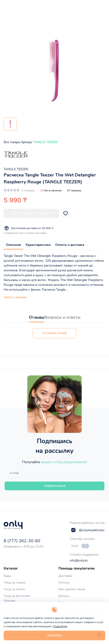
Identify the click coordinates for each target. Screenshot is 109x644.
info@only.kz (79, 560)
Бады (7, 576)
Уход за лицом (15, 583)
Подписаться (55, 486)
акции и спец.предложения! (64, 462)
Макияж (10, 601)
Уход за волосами (17, 596)
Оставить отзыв (54, 333)
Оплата (64, 583)
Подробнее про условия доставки (25, 233)
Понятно (54, 635)
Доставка (65, 576)
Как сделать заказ (72, 589)
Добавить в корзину (31, 213)
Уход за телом (14, 589)
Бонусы (64, 596)
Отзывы (37, 317)
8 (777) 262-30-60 (22, 541)
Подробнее (60, 626)
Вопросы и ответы (62, 317)
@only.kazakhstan (87, 530)
